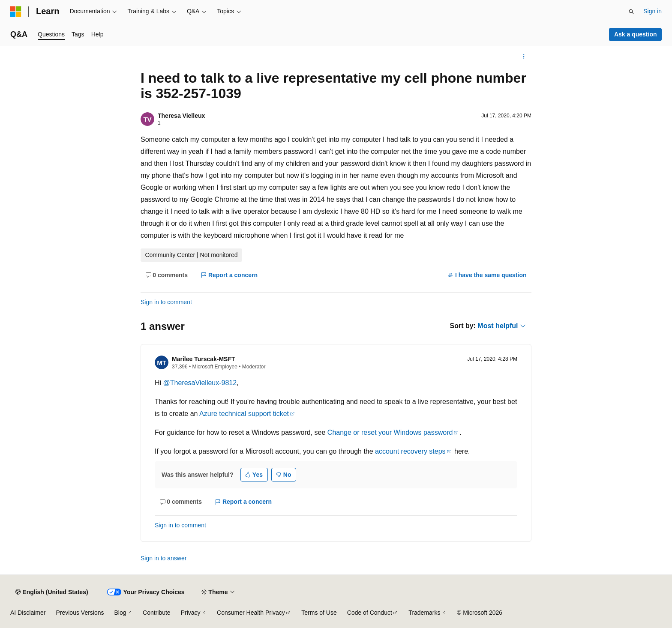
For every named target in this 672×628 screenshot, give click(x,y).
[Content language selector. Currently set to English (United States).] (52, 592)
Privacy (191, 613)
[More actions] (524, 57)
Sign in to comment (166, 302)
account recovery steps (410, 451)
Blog (120, 613)
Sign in (652, 11)
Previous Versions (80, 613)
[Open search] (631, 12)
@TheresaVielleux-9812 (200, 383)
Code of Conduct (370, 613)
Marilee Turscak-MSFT (204, 359)
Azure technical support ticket (244, 414)
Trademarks (424, 613)
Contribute (157, 613)
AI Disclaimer (28, 613)
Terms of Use (319, 613)
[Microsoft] (16, 12)
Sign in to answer (163, 558)
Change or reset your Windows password (390, 432)
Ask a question (636, 34)
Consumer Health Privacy (251, 613)
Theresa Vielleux (181, 116)
